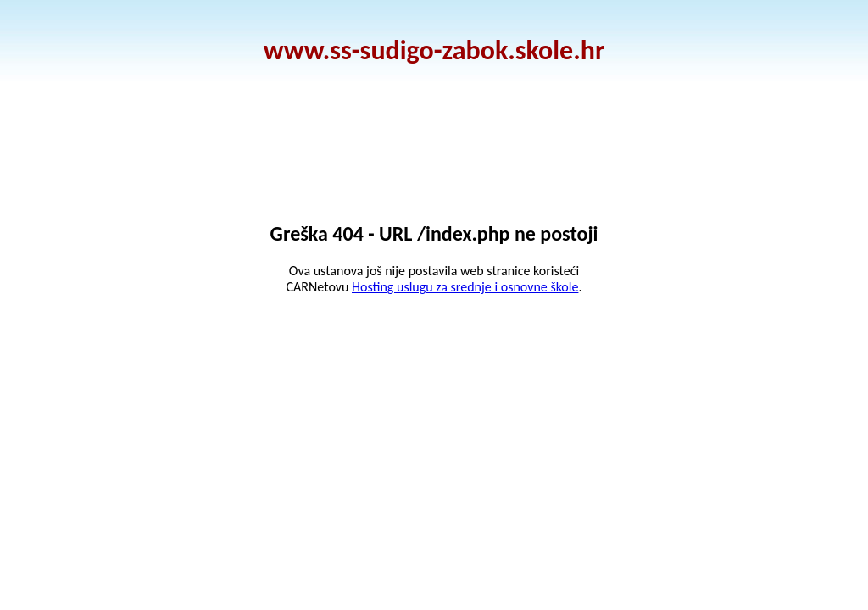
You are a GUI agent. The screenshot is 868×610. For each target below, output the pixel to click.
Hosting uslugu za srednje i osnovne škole (465, 287)
